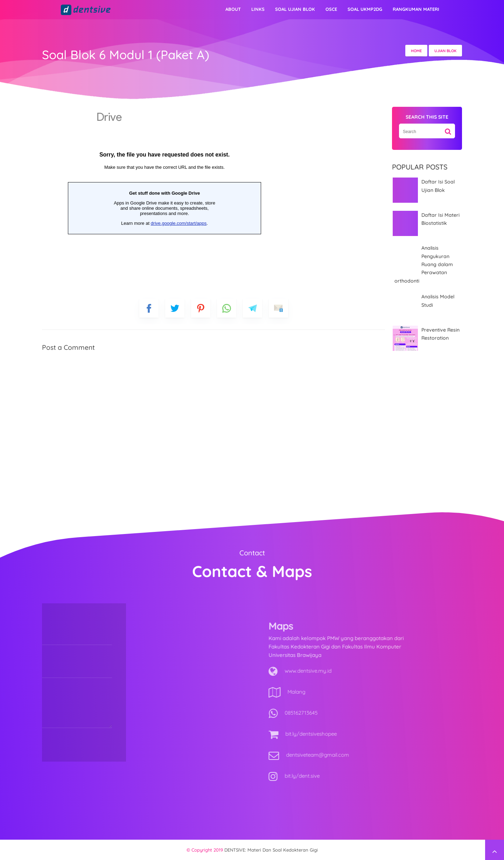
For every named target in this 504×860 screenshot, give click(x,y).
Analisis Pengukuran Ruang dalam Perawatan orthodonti (424, 264)
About (233, 9)
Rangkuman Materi (416, 9)
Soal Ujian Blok (295, 9)
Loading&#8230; (164, 196)
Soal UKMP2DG (365, 9)
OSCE (331, 9)
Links (258, 9)
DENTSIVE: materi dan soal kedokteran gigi (271, 850)
